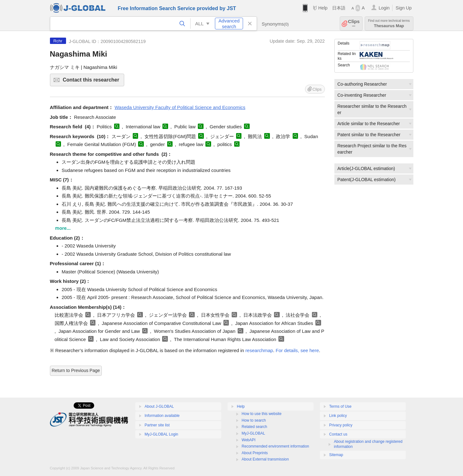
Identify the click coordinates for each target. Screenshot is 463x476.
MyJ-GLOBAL (253, 433)
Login (384, 8)
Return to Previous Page (76, 370)
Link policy (338, 416)
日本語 (339, 8)
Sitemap (336, 455)
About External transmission (265, 459)
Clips (354, 24)
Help (323, 8)
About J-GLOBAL (159, 406)
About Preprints (255, 453)
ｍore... (63, 228)
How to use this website (262, 414)
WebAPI (249, 440)
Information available (162, 416)
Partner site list (157, 425)
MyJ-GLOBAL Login (161, 434)
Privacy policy (341, 425)
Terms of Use (341, 406)
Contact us (338, 434)
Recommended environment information (275, 446)
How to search (254, 420)
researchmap (259, 350)
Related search (255, 427)
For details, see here (297, 350)
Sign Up (404, 8)
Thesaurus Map (389, 24)
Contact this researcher (93, 82)
